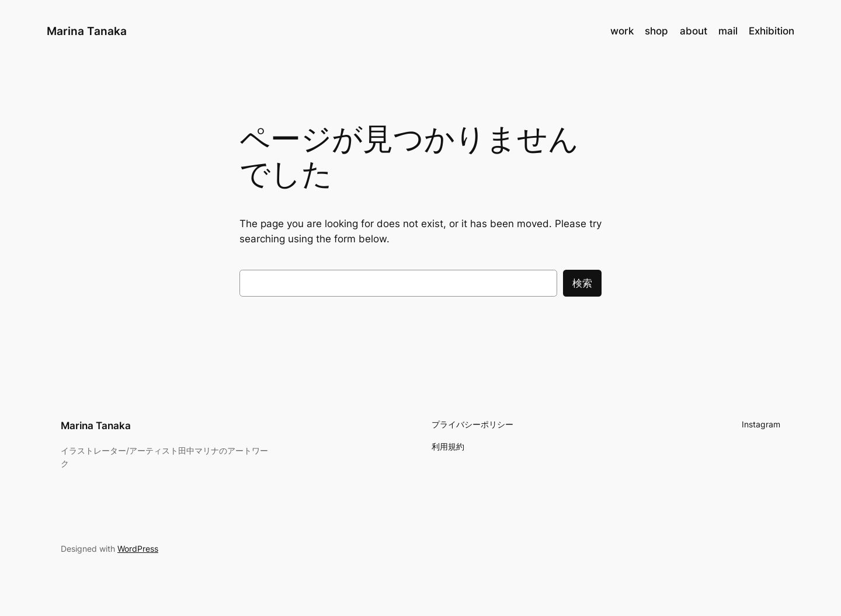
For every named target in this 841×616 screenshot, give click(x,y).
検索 (582, 283)
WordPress (138, 549)
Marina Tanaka (87, 31)
